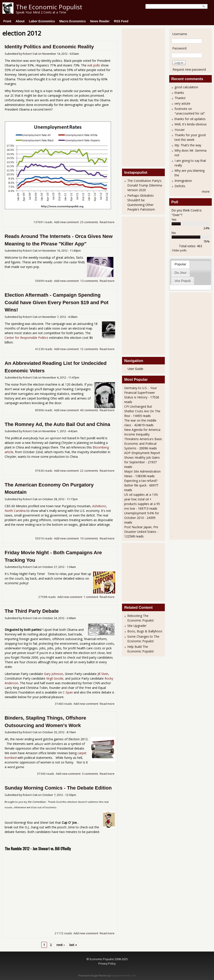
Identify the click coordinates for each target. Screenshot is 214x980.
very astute (182, 103)
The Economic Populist (49, 7)
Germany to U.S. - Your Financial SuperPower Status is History (141, 393)
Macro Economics (73, 21)
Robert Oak (30, 54)
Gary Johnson (53, 674)
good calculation (186, 87)
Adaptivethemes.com (123, 976)
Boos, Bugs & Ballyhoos (145, 631)
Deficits (180, 186)
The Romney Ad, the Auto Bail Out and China (57, 424)
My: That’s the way (188, 145)
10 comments (89, 538)
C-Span (68, 692)
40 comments (89, 410)
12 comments (89, 349)
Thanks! (180, 98)
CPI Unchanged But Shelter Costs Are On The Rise (142, 411)
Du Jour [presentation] (180, 272)
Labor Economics (42, 21)
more (206, 191)
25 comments (89, 222)
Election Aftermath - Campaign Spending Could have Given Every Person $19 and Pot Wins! (56, 302)
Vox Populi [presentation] (183, 281)
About (20, 21)
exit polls (94, 65)
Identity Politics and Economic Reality (49, 47)
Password (179, 48)
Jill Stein (103, 674)
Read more (107, 222)
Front (7, 21)
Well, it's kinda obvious (191, 124)
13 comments (89, 281)
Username (180, 34)
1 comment (91, 597)
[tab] (180, 264)
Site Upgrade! (137, 626)
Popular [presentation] (180, 264)
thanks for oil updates (190, 119)
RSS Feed (121, 21)
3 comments (90, 774)
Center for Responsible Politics (26, 338)
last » (73, 945)
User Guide (135, 369)
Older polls (179, 250)
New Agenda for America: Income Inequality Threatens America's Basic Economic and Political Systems (143, 439)
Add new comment (66, 222)
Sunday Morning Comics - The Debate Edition (58, 788)
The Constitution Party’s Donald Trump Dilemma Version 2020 (145, 185)
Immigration (183, 181)
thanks (179, 93)
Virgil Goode (55, 678)
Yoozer (180, 130)
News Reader (100, 21)
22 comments (89, 471)
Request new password (189, 69)
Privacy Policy (107, 963)
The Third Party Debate (32, 611)
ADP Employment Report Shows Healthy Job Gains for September (142, 457)
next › (60, 945)
